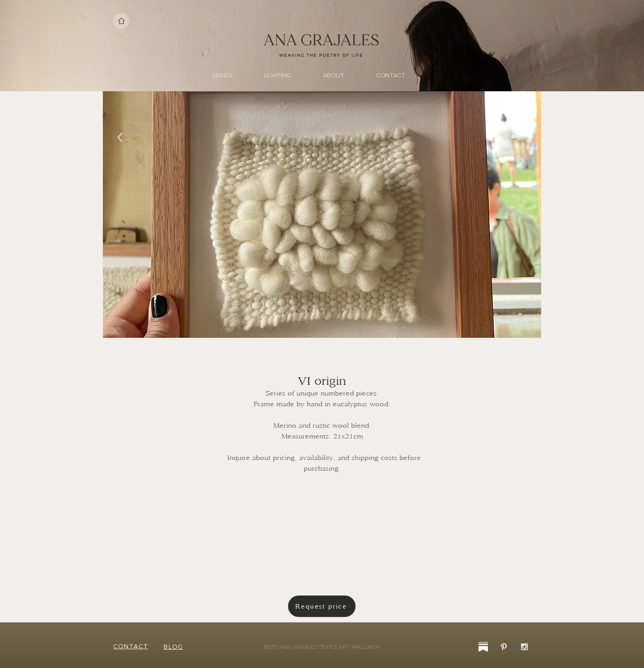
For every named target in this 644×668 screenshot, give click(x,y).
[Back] (120, 138)
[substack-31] (483, 647)
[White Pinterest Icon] (504, 647)
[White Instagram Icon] (524, 647)
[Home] (121, 21)
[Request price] (322, 606)
